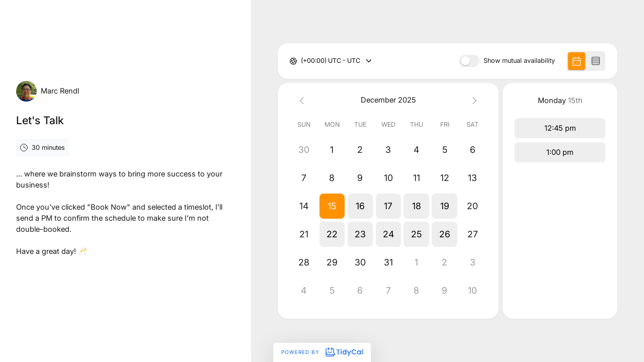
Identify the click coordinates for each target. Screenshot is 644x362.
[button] (332, 206)
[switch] (469, 61)
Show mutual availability (519, 61)
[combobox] (302, 61)
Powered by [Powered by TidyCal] (322, 352)
